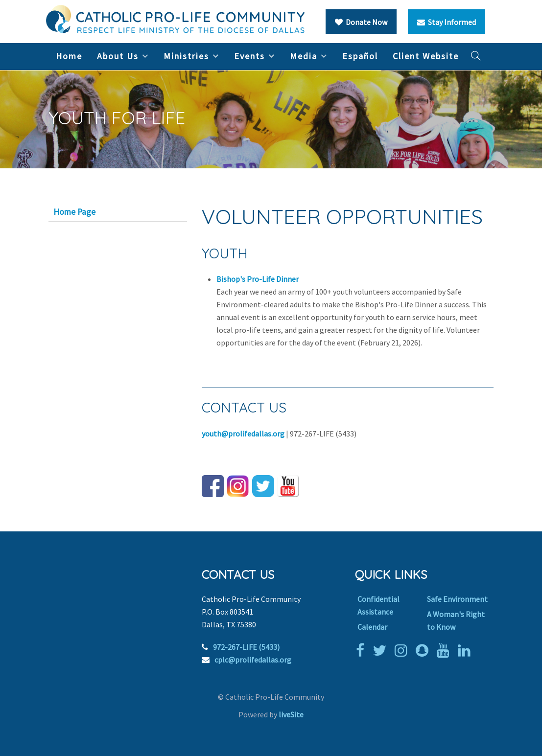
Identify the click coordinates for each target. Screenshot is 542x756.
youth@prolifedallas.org (243, 434)
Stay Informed (447, 22)
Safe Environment (457, 599)
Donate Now (361, 22)
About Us (118, 56)
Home (69, 56)
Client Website (426, 56)
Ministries (186, 56)
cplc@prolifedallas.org (253, 660)
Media (304, 56)
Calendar (372, 627)
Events (249, 56)
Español (360, 56)
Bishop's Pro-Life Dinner (258, 279)
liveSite (291, 714)
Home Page (74, 212)
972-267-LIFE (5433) (246, 647)
